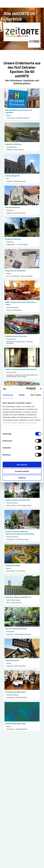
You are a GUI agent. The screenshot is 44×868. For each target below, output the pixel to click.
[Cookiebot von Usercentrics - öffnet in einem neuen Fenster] (27, 389)
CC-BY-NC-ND (36, 173)
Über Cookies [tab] (36, 395)
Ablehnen (22, 478)
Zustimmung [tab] (8, 395)
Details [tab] (22, 395)
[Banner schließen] (41, 389)
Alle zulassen (22, 465)
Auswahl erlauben (22, 471)
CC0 (38, 107)
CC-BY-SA (37, 562)
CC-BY (38, 299)
